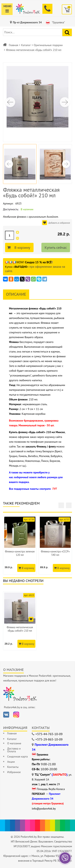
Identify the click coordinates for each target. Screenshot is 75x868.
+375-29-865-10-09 (49, 739)
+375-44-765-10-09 (49, 734)
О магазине (14, 743)
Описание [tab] (16, 294)
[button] (65, 102)
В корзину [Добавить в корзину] (22, 248)
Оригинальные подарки (48, 45)
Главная (13, 45)
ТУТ (54, 489)
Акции (11, 762)
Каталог (26, 45)
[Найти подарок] (67, 32)
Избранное (14, 772)
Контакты (13, 767)
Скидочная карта (17, 756)
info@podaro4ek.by (44, 809)
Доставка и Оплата (14, 750)
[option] (20, 621)
